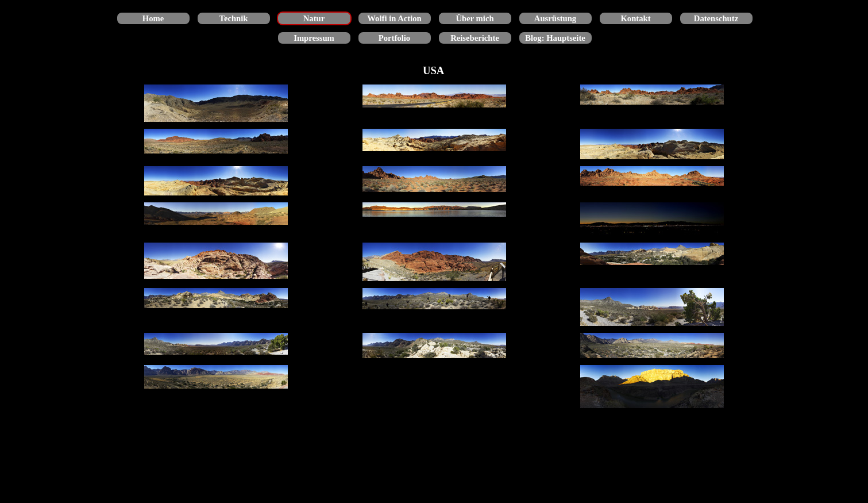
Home (153, 18)
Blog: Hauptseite (555, 38)
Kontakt (635, 18)
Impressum (314, 38)
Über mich (474, 18)
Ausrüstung (555, 18)
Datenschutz (716, 18)
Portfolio (394, 38)
